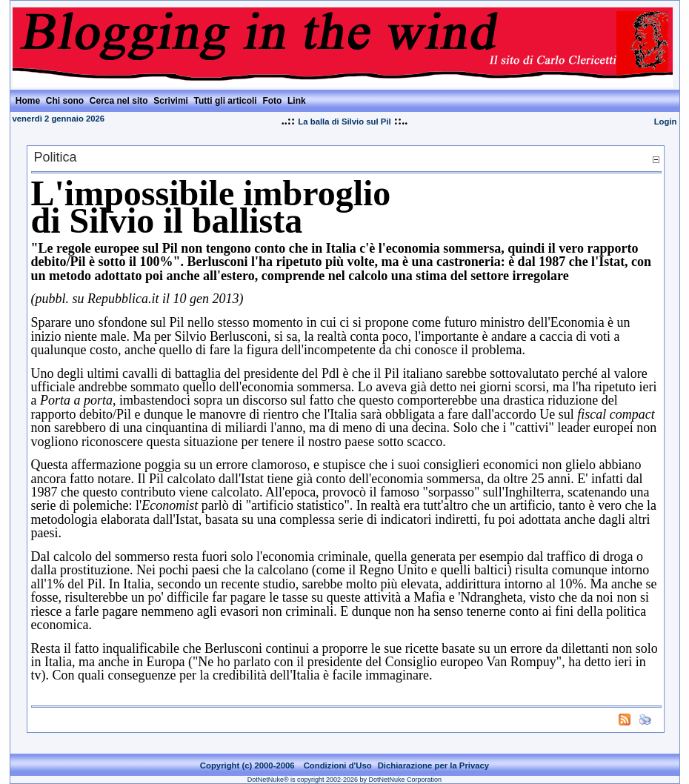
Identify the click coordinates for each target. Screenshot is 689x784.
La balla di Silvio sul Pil (344, 122)
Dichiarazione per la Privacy (434, 765)
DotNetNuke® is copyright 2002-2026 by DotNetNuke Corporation (344, 780)
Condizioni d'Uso (338, 765)
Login (666, 122)
